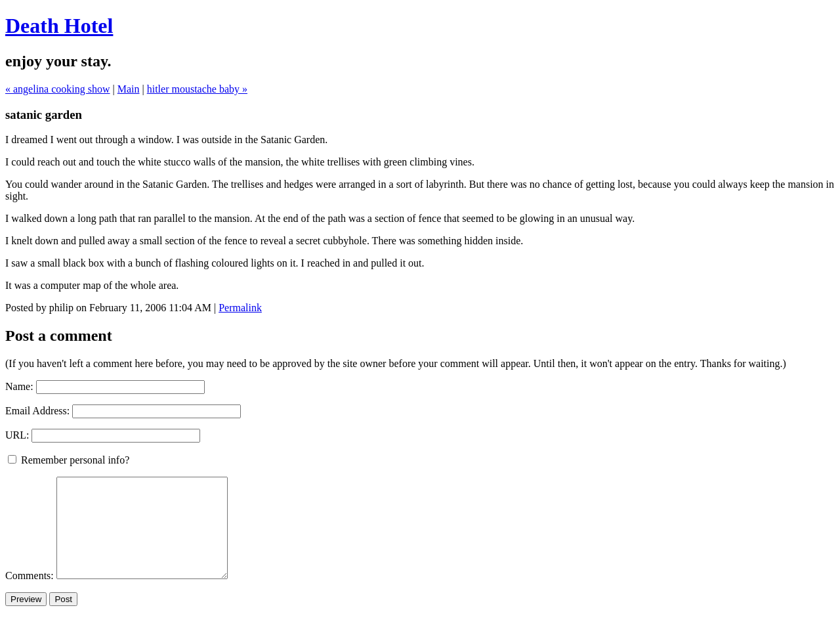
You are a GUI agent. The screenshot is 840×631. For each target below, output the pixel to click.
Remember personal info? (69, 460)
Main (129, 89)
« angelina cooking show (58, 89)
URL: (17, 435)
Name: (19, 386)
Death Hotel (59, 26)
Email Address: (37, 411)
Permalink (240, 308)
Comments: (31, 595)
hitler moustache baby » (197, 89)
